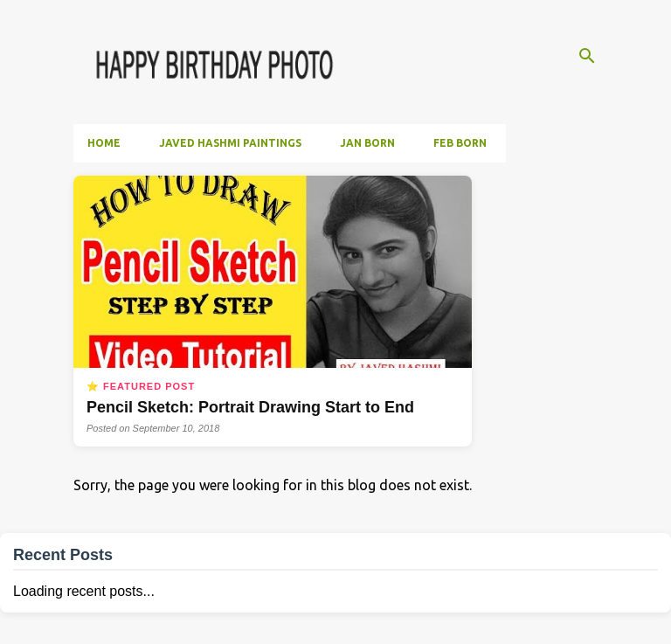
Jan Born (367, 143)
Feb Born (460, 143)
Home (104, 143)
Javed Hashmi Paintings (230, 143)
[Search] (587, 56)
